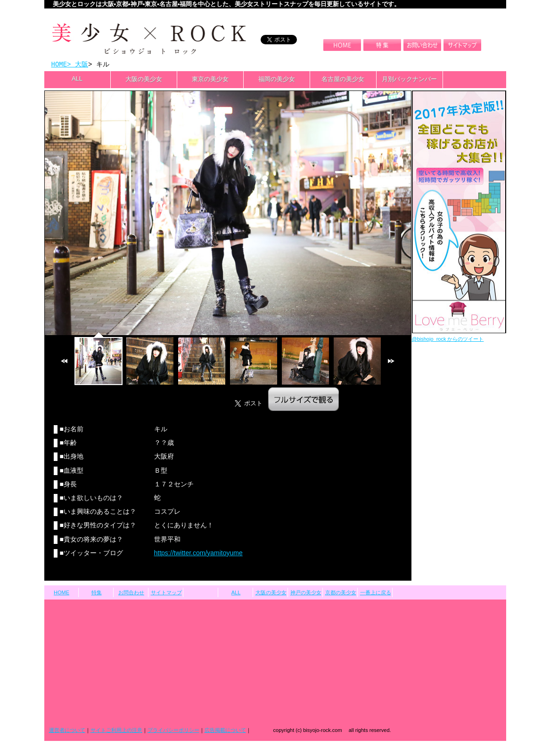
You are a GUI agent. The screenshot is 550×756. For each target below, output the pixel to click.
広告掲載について (225, 731)
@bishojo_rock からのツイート (448, 340)
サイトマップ (166, 593)
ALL (77, 79)
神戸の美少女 (306, 593)
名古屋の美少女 (343, 80)
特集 (97, 593)
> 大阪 (78, 65)
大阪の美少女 (144, 80)
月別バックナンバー (409, 80)
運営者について (67, 731)
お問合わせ (131, 593)
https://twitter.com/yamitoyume (198, 554)
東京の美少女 (210, 80)
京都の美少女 (341, 593)
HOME (59, 65)
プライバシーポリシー (173, 731)
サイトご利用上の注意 (116, 731)
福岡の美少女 (277, 80)
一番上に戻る (376, 593)
